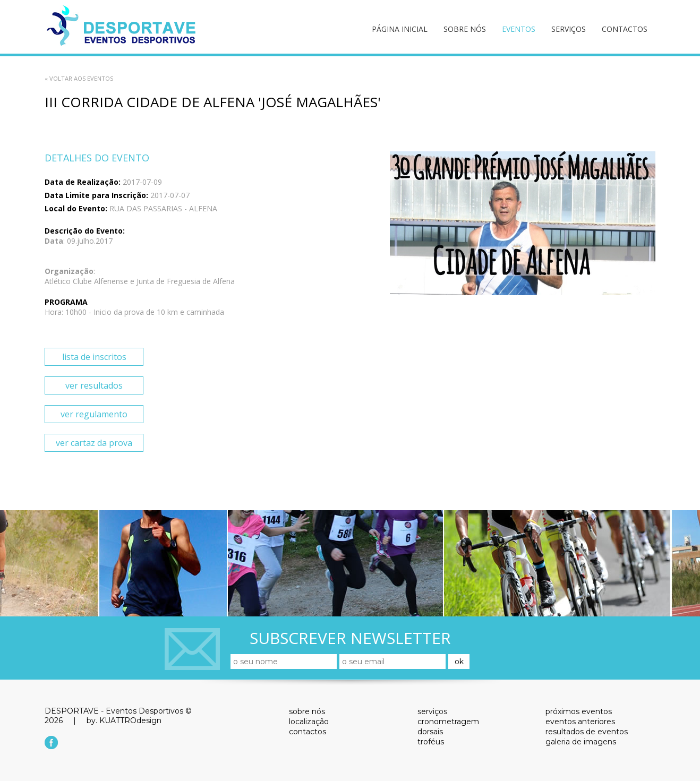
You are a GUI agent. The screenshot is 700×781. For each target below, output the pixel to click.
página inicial (400, 29)
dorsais (430, 732)
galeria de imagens (581, 742)
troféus (431, 742)
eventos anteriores (580, 722)
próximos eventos (579, 711)
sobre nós (465, 29)
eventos (519, 29)
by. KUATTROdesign (124, 720)
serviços (569, 29)
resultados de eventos (587, 732)
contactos (625, 29)
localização (309, 722)
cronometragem (448, 722)
